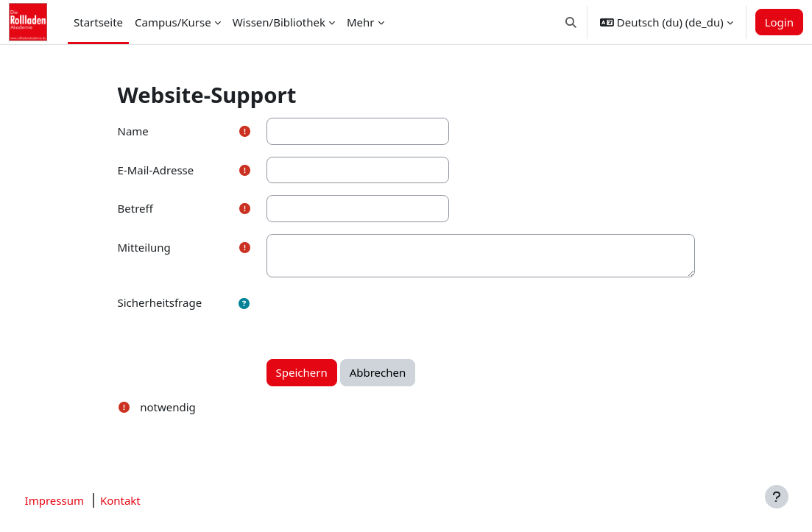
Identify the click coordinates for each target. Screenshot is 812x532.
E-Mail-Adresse (156, 170)
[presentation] (378, 318)
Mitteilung (144, 247)
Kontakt (148, 500)
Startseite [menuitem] (98, 22)
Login (779, 22)
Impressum (82, 500)
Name (133, 131)
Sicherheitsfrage (160, 302)
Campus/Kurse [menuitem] (173, 22)
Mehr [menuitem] (361, 22)
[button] (571, 22)
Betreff (135, 208)
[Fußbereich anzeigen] (777, 497)
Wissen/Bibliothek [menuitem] (279, 22)
